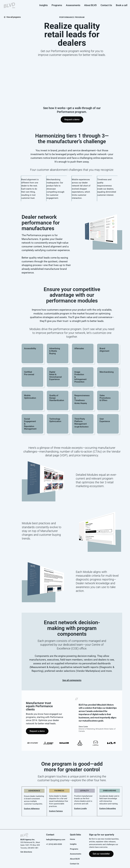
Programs (57, 5)
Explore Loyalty (80, 810)
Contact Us (106, 5)
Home (72, 841)
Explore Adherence (32, 810)
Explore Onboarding (108, 810)
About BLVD (90, 5)
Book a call (122, 5)
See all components (72, 682)
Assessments (73, 5)
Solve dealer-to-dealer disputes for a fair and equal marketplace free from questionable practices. (59, 803)
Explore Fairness (56, 813)
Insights (43, 5)
